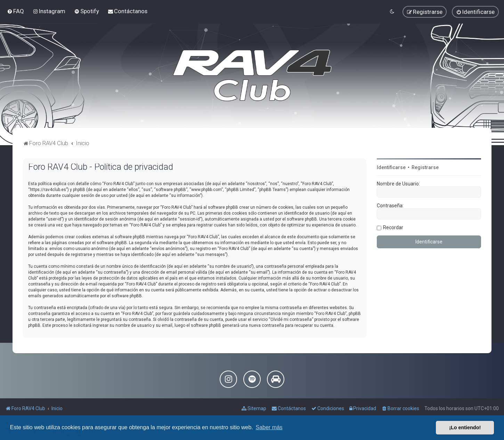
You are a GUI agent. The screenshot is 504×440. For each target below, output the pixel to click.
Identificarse (391, 167)
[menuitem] (15, 11)
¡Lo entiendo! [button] (465, 427)
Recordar (393, 227)
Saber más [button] (269, 427)
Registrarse (425, 167)
